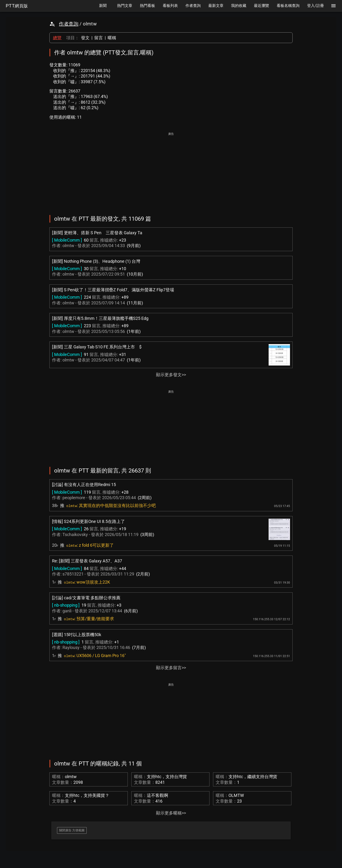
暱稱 (112, 38)
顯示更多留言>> (171, 668)
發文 (85, 38)
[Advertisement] (171, 170)
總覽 (57, 38)
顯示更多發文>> (171, 375)
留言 (99, 38)
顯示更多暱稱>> (171, 813)
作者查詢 (69, 24)
